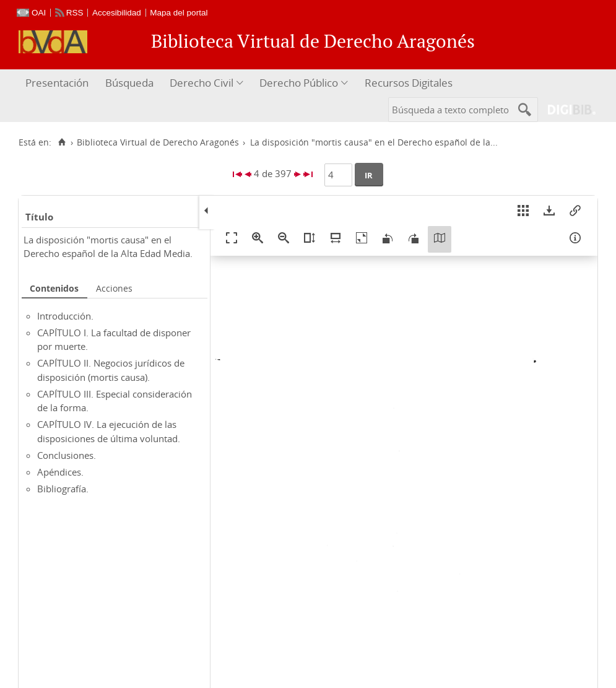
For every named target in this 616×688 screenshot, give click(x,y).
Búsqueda (129, 83)
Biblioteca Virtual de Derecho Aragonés (158, 142)
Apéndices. (60, 472)
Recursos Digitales (409, 83)
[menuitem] (59, 83)
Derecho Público (299, 83)
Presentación (57, 83)
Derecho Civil (202, 83)
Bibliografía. (63, 489)
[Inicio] (62, 142)
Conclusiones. (67, 455)
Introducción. (65, 316)
